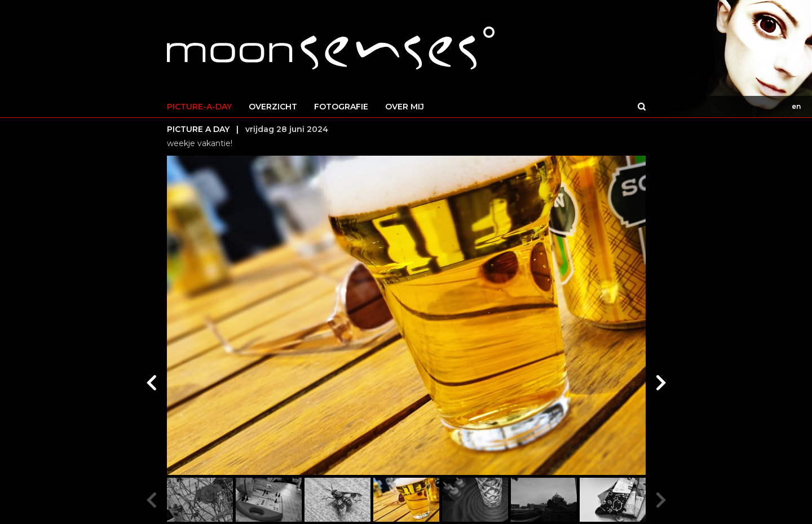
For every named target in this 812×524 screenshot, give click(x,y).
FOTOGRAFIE (341, 107)
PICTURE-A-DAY (199, 107)
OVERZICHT (273, 107)
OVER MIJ (405, 107)
